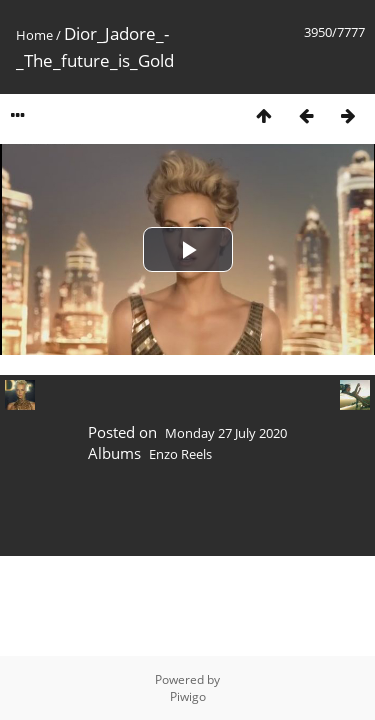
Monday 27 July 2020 (226, 433)
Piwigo (188, 696)
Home (34, 35)
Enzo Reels (180, 454)
